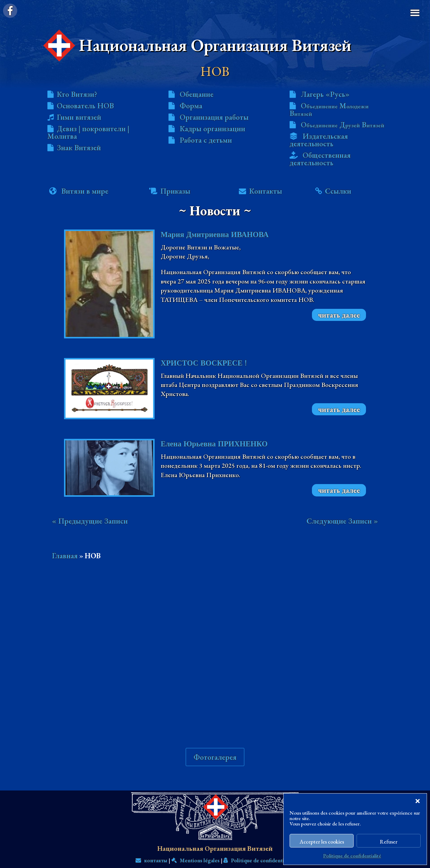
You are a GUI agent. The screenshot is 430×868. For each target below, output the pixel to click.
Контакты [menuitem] (266, 191)
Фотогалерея (215, 731)
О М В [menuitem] (329, 109)
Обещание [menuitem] (197, 94)
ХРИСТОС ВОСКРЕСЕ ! (204, 363)
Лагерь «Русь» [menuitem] (325, 94)
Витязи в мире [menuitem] (85, 191)
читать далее (339, 315)
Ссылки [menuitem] (338, 191)
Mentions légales (195, 835)
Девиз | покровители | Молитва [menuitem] (88, 132)
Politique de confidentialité (352, 856)
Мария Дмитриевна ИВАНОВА (215, 234)
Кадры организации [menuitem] (212, 128)
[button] (418, 801)
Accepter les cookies (322, 842)
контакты (151, 835)
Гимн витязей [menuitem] (79, 117)
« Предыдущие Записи (90, 521)
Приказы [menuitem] (175, 191)
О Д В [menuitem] (343, 125)
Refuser (389, 842)
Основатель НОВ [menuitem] (85, 106)
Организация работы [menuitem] (214, 117)
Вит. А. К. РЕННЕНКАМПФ (266, 855)
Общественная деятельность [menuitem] (320, 159)
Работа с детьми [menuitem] (206, 140)
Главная (65, 556)
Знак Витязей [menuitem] (79, 147)
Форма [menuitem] (191, 106)
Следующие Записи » (342, 521)
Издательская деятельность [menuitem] (319, 140)
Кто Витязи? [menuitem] (77, 94)
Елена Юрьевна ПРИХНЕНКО (214, 444)
